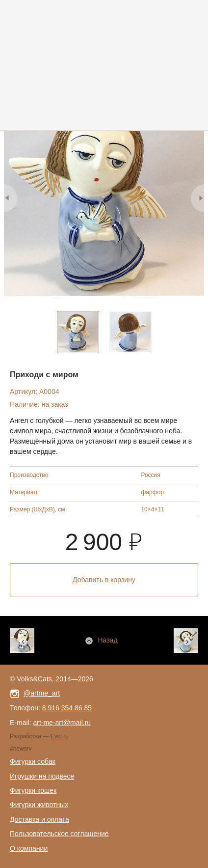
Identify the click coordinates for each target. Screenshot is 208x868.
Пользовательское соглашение (59, 834)
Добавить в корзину (104, 580)
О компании (29, 848)
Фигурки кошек (33, 790)
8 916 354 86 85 (67, 708)
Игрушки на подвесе (42, 776)
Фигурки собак (33, 761)
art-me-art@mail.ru (62, 723)
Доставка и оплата (39, 819)
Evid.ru (60, 736)
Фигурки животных (39, 805)
